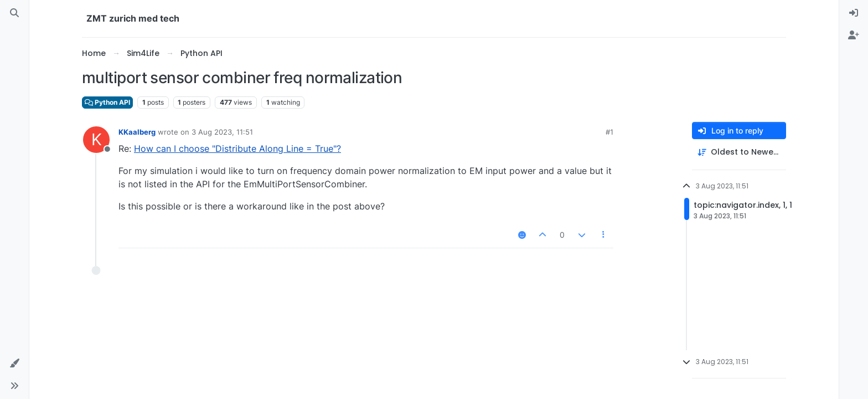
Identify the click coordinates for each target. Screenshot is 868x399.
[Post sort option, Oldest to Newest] (739, 152)
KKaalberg (137, 132)
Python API (107, 102)
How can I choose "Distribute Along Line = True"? (237, 149)
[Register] (854, 35)
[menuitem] (854, 13)
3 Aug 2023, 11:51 (222, 132)
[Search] (14, 13)
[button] (14, 364)
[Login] (854, 13)
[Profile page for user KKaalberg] (96, 140)
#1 (609, 132)
